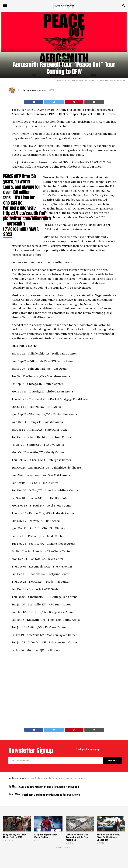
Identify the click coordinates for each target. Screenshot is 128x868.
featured (82, 778)
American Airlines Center (51, 778)
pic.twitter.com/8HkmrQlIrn (27, 218)
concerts (71, 778)
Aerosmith (31, 778)
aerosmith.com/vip (60, 262)
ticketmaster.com (81, 229)
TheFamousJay (29, 90)
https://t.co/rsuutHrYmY (24, 213)
